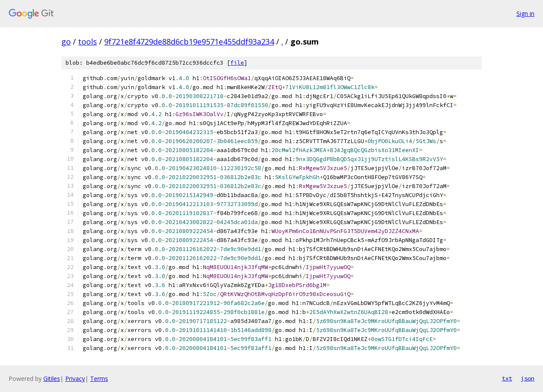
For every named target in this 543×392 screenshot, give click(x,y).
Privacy (75, 379)
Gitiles (52, 379)
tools (87, 42)
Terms (99, 379)
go (66, 42)
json (528, 378)
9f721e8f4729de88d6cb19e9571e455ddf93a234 (189, 42)
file (237, 63)
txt (507, 378)
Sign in (525, 13)
